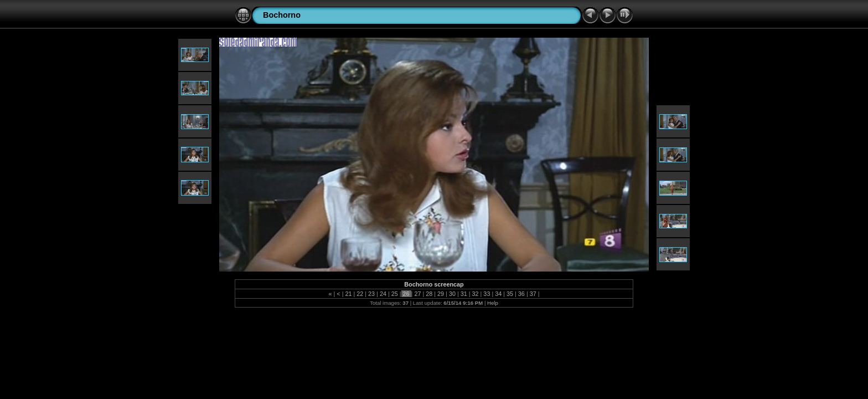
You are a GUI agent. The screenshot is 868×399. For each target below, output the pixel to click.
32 (476, 294)
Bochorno (282, 15)
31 (464, 294)
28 (429, 294)
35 (510, 294)
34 (498, 294)
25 (395, 294)
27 (417, 294)
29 (441, 294)
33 (487, 294)
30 (452, 294)
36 (521, 294)
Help (493, 303)
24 (383, 294)
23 (371, 294)
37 (533, 294)
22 (360, 294)
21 (348, 294)
